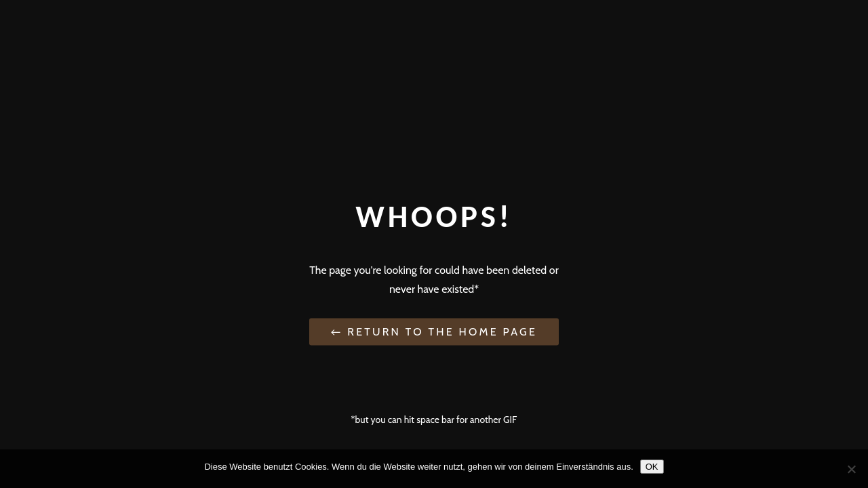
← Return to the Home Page (434, 331)
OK (652, 467)
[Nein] (851, 469)
